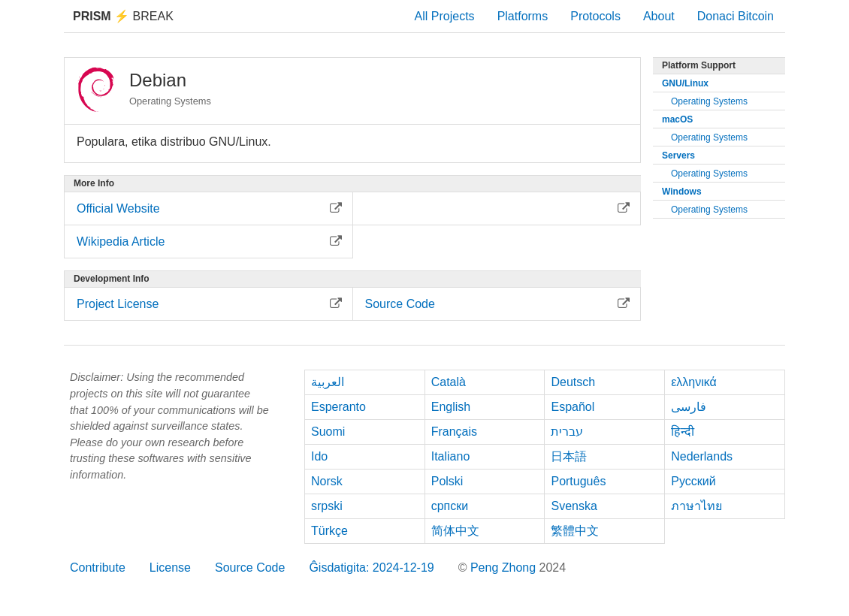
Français (454, 432)
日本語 (569, 456)
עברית (567, 432)
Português (578, 481)
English (451, 407)
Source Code (250, 568)
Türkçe (329, 531)
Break (123, 16)
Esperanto (338, 407)
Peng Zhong (505, 568)
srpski (327, 506)
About (659, 16)
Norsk (327, 481)
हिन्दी (683, 432)
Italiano (451, 456)
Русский (693, 481)
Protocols (595, 16)
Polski (447, 481)
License (170, 568)
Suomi (328, 432)
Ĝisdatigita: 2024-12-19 (371, 568)
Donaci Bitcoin (736, 16)
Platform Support (699, 65)
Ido (319, 456)
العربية (328, 382)
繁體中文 (575, 531)
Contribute (98, 568)
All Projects (445, 16)
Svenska (574, 506)
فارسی (689, 407)
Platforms (523, 16)
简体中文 (455, 531)
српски (450, 506)
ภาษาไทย (696, 506)
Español (573, 407)
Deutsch (573, 382)
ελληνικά (694, 382)
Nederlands (702, 456)
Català (449, 382)
